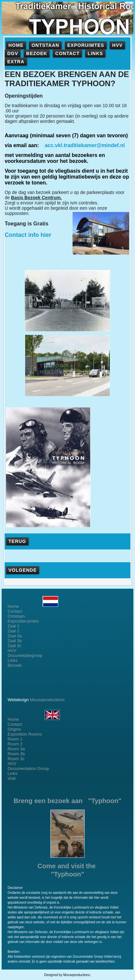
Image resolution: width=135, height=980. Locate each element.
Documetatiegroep (25, 655)
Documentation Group (28, 769)
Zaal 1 (13, 626)
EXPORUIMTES (86, 45)
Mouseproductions (47, 700)
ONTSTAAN (45, 45)
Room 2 (15, 744)
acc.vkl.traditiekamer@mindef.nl (85, 145)
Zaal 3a (15, 636)
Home (33, 606)
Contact (15, 611)
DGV (13, 53)
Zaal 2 (13, 631)
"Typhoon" (68, 874)
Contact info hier (28, 235)
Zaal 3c (15, 646)
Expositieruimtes (23, 621)
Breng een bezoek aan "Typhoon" (68, 801)
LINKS (95, 53)
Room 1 (15, 739)
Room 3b (16, 754)
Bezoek (15, 665)
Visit (11, 778)
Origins (14, 729)
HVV (117, 45)
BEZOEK (37, 53)
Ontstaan (16, 616)
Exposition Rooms (25, 734)
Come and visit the (67, 866)
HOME (16, 45)
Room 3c (16, 759)
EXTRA (16, 62)
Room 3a (16, 749)
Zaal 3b (15, 641)
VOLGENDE (23, 570)
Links (12, 660)
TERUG (17, 541)
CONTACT (67, 53)
